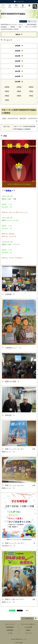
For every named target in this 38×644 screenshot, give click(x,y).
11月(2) (19, 87)
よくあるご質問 (28, 627)
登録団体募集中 (10, 627)
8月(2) (19, 91)
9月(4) (7, 91)
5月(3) (19, 96)
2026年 (18, 46)
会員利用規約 (10, 630)
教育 (20, 27)
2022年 (18, 66)
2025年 (18, 51)
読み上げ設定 (33, 21)
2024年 (18, 56)
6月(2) (7, 96)
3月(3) (7, 100)
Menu (18, 34)
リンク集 (10, 633)
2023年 (18, 61)
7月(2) (31, 91)
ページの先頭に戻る (27, 618)
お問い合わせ (16, 7)
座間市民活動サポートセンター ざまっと (12, 24)
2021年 (18, 71)
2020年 (18, 76)
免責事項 (28, 630)
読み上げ (24, 21)
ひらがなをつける (20, 1)
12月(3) (7, 87)
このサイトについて (3, 8)
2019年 (18, 82)
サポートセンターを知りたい (28, 624)
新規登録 (10, 7)
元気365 (21, 643)
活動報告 (13, 27)
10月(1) (31, 87)
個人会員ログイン (23, 8)
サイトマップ (29, 633)
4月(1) (31, 96)
